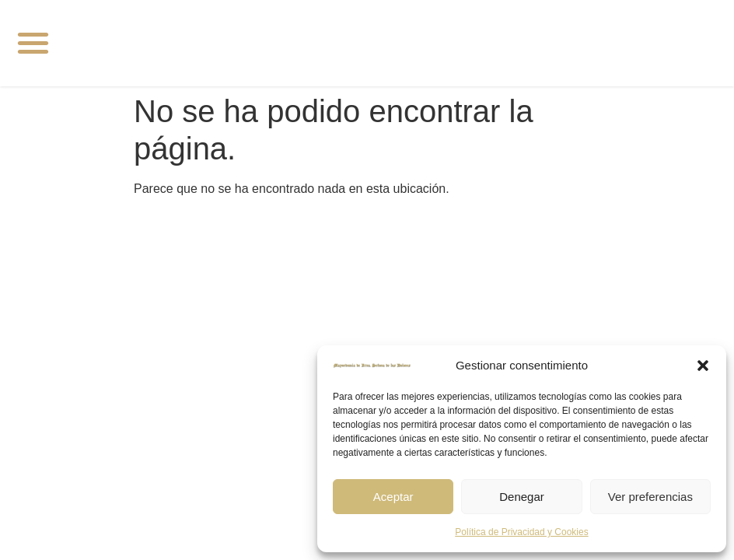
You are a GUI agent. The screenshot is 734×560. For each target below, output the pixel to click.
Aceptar (393, 497)
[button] (703, 366)
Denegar (522, 497)
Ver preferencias (650, 497)
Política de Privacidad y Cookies (521, 532)
